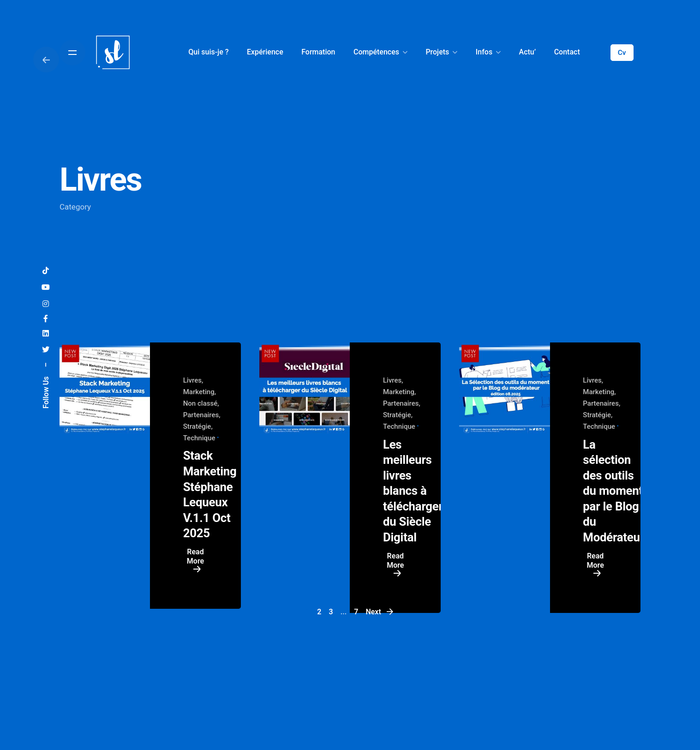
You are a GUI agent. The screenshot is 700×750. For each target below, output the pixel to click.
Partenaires (201, 415)
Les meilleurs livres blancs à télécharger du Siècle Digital (413, 491)
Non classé (200, 403)
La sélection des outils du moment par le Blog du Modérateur (613, 491)
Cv (622, 53)
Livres (192, 380)
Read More (195, 561)
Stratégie (197, 426)
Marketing (199, 392)
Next (380, 612)
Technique (199, 438)
